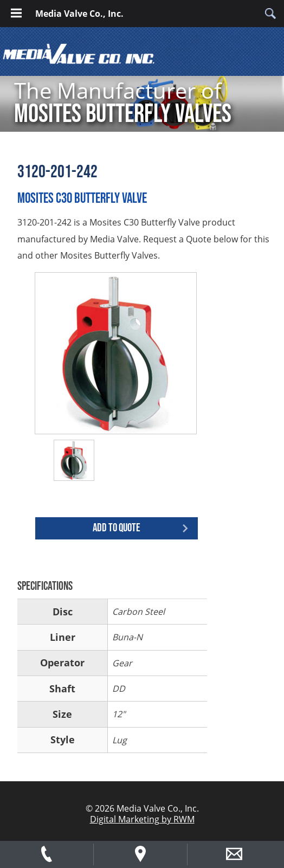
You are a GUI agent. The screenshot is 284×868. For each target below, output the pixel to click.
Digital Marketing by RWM (142, 819)
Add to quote (117, 528)
